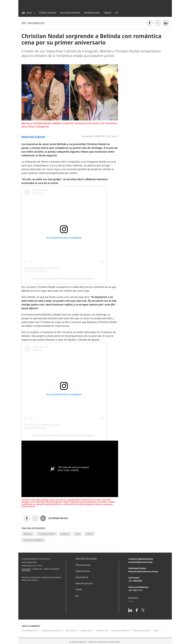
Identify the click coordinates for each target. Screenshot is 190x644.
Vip (117, 13)
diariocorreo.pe (121, 631)
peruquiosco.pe (142, 631)
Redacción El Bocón (33, 137)
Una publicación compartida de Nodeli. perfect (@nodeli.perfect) (64, 279)
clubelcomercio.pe (51, 631)
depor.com (86, 631)
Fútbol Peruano (48, 13)
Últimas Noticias (83, 565)
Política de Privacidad (51, 577)
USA (78, 534)
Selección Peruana (70, 13)
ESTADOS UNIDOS (33, 540)
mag (156, 631)
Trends (107, 13)
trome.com (102, 631)
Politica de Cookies (29, 580)
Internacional (92, 13)
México (65, 534)
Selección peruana (84, 583)
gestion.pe (71, 631)
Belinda (28, 534)
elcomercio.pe (30, 631)
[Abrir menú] (27, 13)
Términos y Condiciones (31, 577)
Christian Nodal (47, 534)
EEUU (89, 534)
